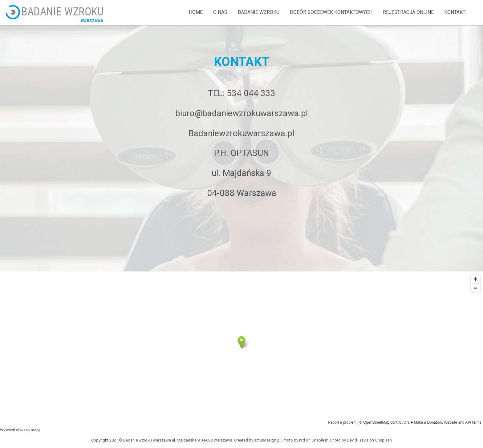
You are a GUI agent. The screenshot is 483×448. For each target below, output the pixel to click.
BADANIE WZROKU (259, 12)
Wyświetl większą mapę (20, 430)
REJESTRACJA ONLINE (408, 12)
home (196, 12)
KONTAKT (455, 12)
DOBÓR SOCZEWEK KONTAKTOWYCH (331, 12)
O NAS (220, 12)
